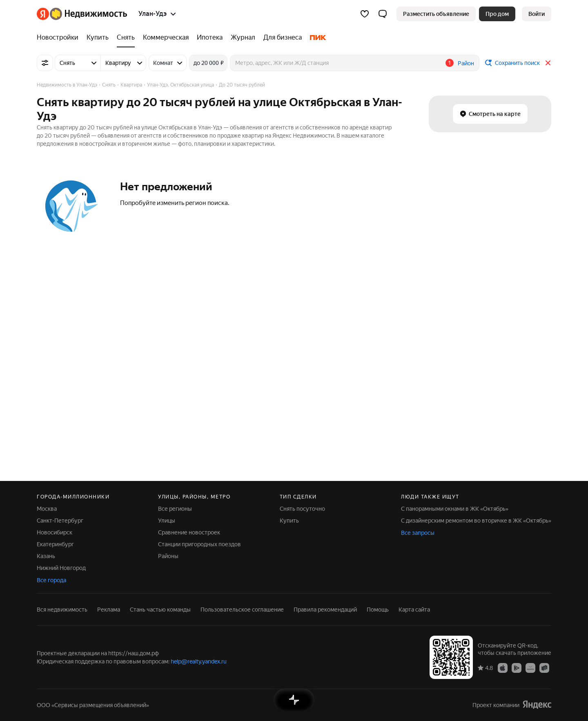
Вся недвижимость (62, 610)
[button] (383, 14)
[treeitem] (60, 38)
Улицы (167, 521)
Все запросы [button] (418, 533)
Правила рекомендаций (325, 610)
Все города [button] (51, 580)
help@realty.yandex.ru (199, 661)
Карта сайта (414, 610)
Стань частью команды (160, 610)
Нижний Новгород (61, 568)
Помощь (378, 610)
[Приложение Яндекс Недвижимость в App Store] (503, 668)
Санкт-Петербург (60, 521)
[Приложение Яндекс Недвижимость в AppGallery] (530, 668)
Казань (46, 556)
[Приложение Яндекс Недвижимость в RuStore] (544, 668)
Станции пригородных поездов (199, 544)
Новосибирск (55, 532)
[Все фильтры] (45, 63)
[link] (537, 14)
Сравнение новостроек (189, 532)
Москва (47, 509)
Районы (168, 556)
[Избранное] (365, 14)
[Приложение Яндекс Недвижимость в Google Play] (517, 668)
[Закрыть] (548, 63)
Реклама (109, 610)
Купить (289, 521)
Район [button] (466, 63)
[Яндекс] (43, 14)
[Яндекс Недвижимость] (88, 14)
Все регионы (175, 509)
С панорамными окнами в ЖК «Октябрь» (455, 509)
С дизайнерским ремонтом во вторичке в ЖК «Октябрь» (476, 521)
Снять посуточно (302, 509)
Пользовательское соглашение (242, 610)
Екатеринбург (55, 544)
